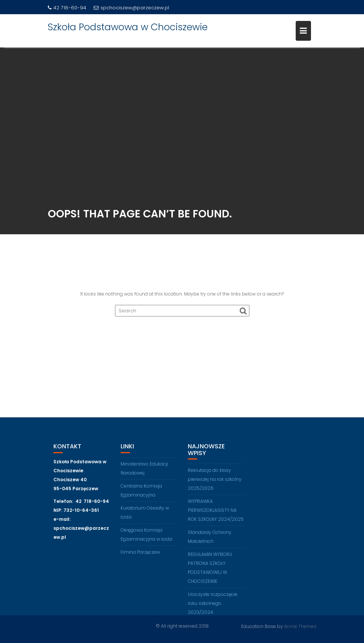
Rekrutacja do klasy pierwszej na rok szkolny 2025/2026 (215, 482)
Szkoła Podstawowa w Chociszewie (128, 27)
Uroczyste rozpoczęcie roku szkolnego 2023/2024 (213, 606)
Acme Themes (300, 626)
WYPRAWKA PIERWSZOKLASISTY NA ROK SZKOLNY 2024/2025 (216, 513)
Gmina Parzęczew (140, 555)
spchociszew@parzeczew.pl (131, 8)
